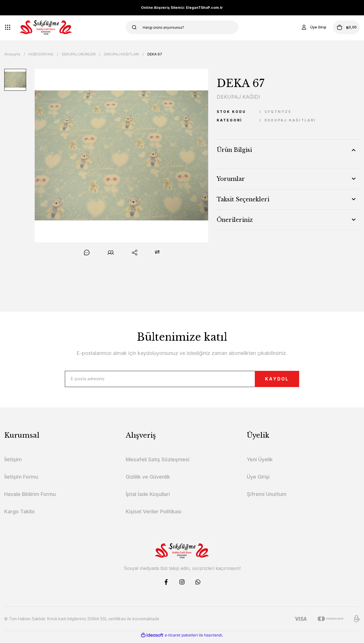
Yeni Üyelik (260, 463)
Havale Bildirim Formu (30, 498)
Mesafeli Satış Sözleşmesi (158, 463)
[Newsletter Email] (182, 381)
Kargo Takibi (19, 515)
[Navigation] (8, 27)
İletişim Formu (21, 480)
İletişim (13, 463)
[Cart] (341, 27)
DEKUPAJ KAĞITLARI (290, 120)
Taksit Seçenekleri (243, 199)
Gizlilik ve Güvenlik (148, 480)
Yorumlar (231, 179)
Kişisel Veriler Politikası (154, 515)
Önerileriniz (235, 220)
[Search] (182, 27)
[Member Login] (303, 27)
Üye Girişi (258, 480)
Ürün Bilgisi (234, 150)
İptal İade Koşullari (148, 498)
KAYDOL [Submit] (268, 381)
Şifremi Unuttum (267, 498)
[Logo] (46, 27)
